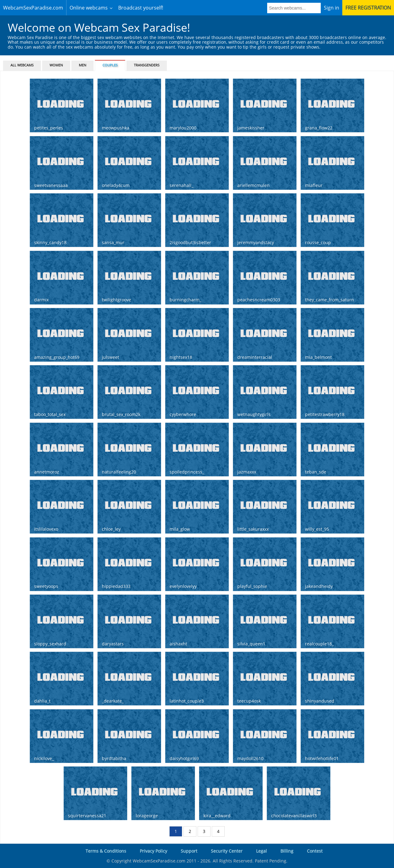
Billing (287, 851)
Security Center (227, 851)
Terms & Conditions (106, 851)
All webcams (22, 65)
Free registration (368, 8)
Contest (315, 851)
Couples (110, 65)
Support (189, 851)
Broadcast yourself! (141, 8)
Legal (261, 851)
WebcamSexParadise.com (33, 8)
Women (56, 65)
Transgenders (147, 65)
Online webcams (89, 8)
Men (82, 65)
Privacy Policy (153, 851)
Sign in (332, 8)
